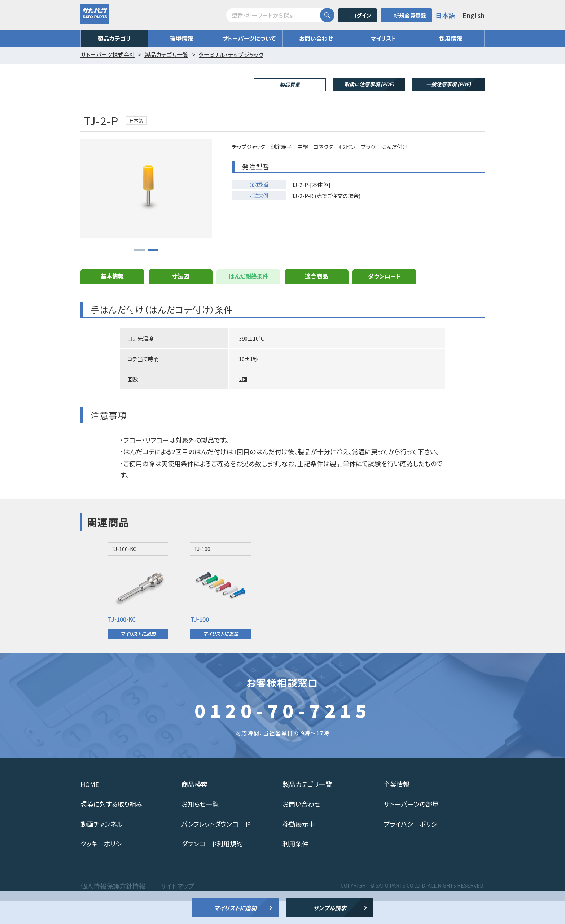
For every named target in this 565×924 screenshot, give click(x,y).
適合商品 (316, 299)
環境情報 (181, 38)
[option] (138, 613)
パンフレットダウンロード (216, 846)
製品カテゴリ (114, 38)
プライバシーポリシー (414, 846)
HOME (90, 807)
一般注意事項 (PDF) (448, 84)
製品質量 (290, 84)
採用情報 (451, 38)
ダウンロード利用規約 (212, 866)
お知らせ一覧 (200, 827)
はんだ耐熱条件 (249, 299)
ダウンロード (384, 299)
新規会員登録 (410, 15)
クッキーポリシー (104, 866)
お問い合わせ (316, 38)
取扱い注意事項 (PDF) (369, 84)
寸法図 (180, 299)
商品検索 (194, 807)
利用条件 (295, 866)
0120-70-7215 (282, 733)
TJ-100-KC (122, 642)
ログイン (361, 15)
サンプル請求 (330, 908)
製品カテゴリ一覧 (307, 807)
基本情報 (112, 299)
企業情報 (397, 807)
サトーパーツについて (249, 38)
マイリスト (383, 38)
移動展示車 (299, 846)
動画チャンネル (102, 846)
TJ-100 (200, 642)
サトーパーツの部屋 (411, 827)
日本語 (445, 15)
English (474, 15)
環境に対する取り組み (111, 827)
